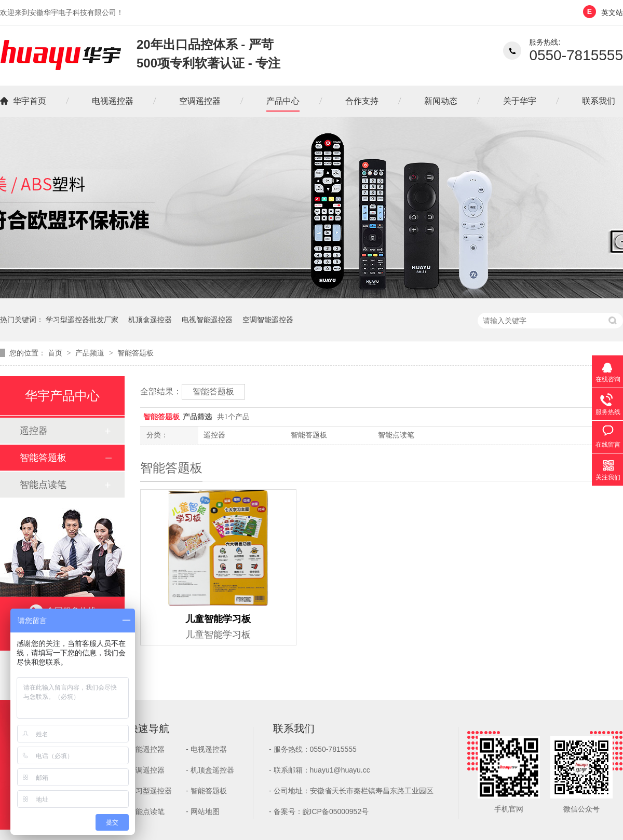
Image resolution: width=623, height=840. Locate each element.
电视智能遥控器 (207, 320)
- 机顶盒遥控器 (210, 770)
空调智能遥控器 (268, 320)
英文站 (612, 12)
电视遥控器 (113, 101)
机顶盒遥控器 (150, 320)
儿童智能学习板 (218, 625)
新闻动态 (441, 101)
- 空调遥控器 (144, 770)
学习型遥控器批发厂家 (82, 320)
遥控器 (214, 435)
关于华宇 (520, 101)
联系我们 (599, 101)
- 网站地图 (203, 811)
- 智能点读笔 (144, 811)
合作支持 (362, 101)
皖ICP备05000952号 (336, 811)
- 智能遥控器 (144, 749)
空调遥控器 (200, 101)
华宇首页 (30, 101)
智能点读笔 (396, 435)
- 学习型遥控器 (148, 791)
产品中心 (283, 101)
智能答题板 (136, 353)
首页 (56, 353)
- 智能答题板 (206, 791)
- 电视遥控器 (206, 749)
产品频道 (91, 353)
